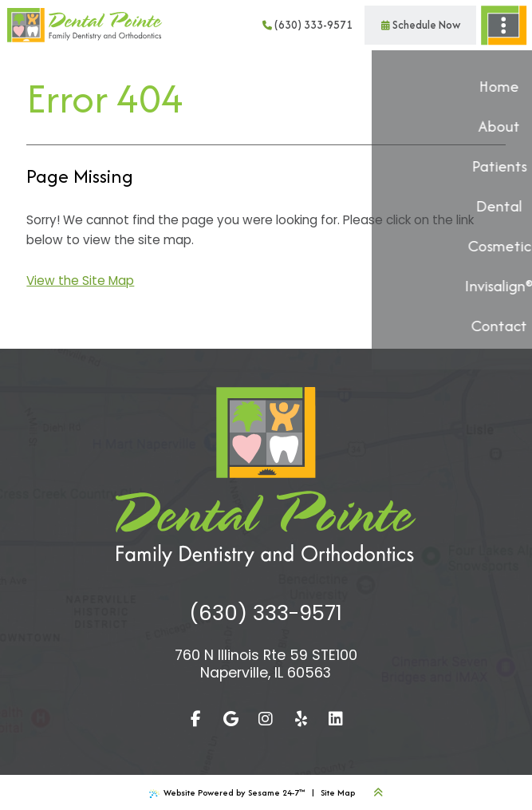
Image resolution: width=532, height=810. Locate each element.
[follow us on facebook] (195, 719)
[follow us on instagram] (266, 719)
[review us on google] (231, 719)
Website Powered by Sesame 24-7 (227, 792)
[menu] (504, 25)
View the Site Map (80, 281)
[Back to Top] (378, 792)
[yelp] (301, 719)
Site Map (338, 792)
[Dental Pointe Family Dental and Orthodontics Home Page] (85, 26)
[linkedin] (336, 719)
